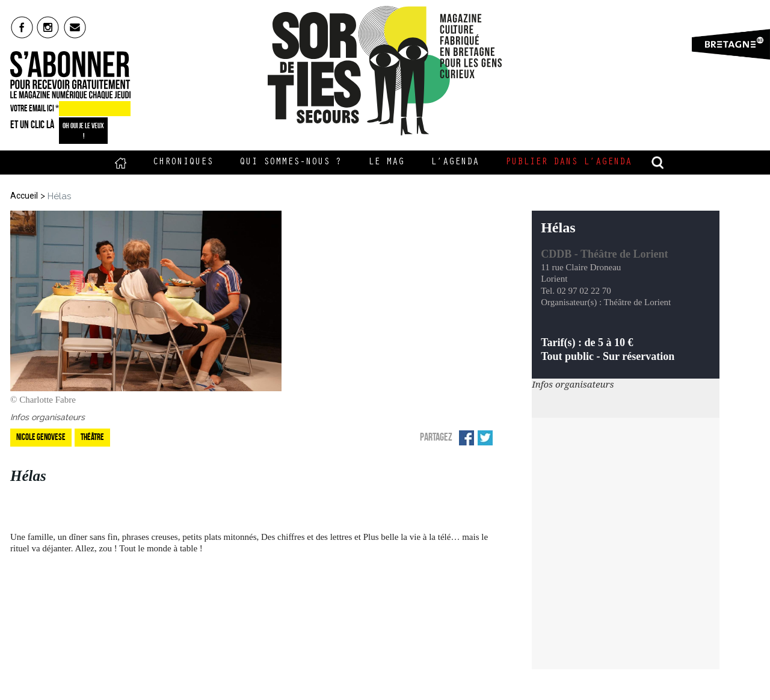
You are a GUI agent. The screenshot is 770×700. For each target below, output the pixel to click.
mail (75, 27)
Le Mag (386, 163)
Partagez (436, 437)
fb (22, 27)
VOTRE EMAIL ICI (35, 108)
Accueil (121, 163)
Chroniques (183, 163)
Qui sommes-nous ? (291, 163)
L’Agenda (455, 163)
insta (48, 27)
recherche (658, 163)
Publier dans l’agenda (568, 163)
